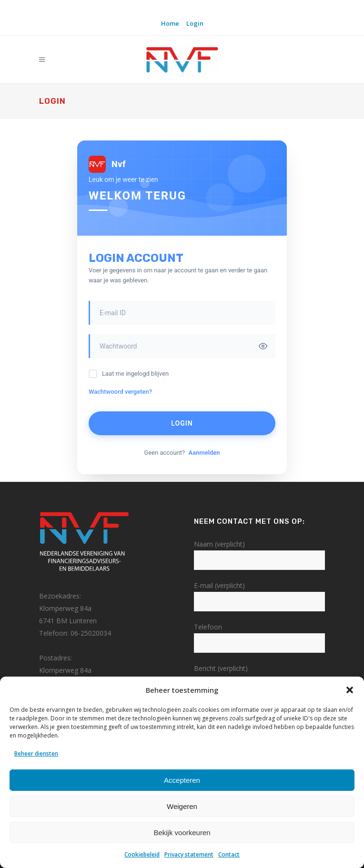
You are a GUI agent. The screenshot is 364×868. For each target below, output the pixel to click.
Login (195, 23)
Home (170, 23)
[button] (350, 690)
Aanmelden (204, 453)
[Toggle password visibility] (263, 346)
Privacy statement (189, 854)
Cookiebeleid (142, 854)
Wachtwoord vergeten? (120, 392)
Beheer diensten (36, 753)
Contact (229, 854)
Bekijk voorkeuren (182, 833)
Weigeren (182, 806)
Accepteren (182, 780)
